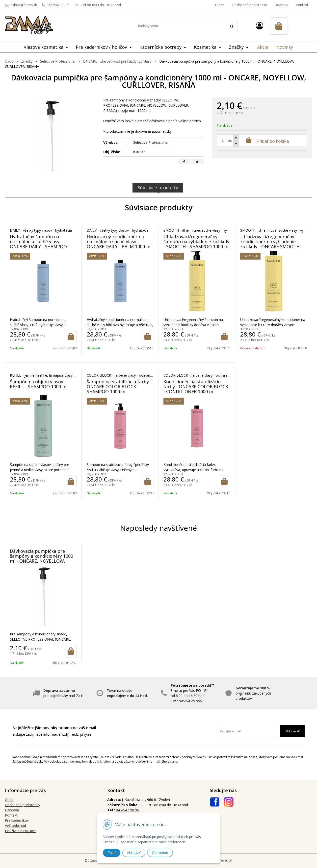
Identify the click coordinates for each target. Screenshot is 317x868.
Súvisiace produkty (158, 188)
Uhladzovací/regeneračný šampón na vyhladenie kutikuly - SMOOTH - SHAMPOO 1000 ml (197, 241)
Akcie (263, 47)
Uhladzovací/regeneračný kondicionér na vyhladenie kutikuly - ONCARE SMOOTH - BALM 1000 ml (271, 244)
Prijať (112, 853)
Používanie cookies (20, 831)
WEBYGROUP (223, 861)
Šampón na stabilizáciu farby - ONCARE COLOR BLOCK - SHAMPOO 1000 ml (119, 386)
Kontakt (302, 5)
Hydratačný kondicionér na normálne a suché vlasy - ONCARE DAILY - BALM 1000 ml (119, 241)
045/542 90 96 (58, 5)
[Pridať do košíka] (70, 337)
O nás (220, 5)
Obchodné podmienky (249, 5)
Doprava (281, 5)
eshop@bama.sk (24, 5)
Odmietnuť (160, 853)
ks (230, 141)
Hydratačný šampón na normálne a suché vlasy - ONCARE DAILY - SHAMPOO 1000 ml (38, 244)
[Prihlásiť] (260, 26)
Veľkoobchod (15, 826)
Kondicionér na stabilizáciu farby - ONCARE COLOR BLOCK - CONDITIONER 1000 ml (196, 386)
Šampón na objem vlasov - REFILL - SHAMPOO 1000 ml (39, 384)
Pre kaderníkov (17, 820)
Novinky (285, 47)
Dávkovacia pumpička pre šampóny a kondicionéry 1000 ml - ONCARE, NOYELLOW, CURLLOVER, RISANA (41, 558)
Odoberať (292, 731)
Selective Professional (151, 142)
